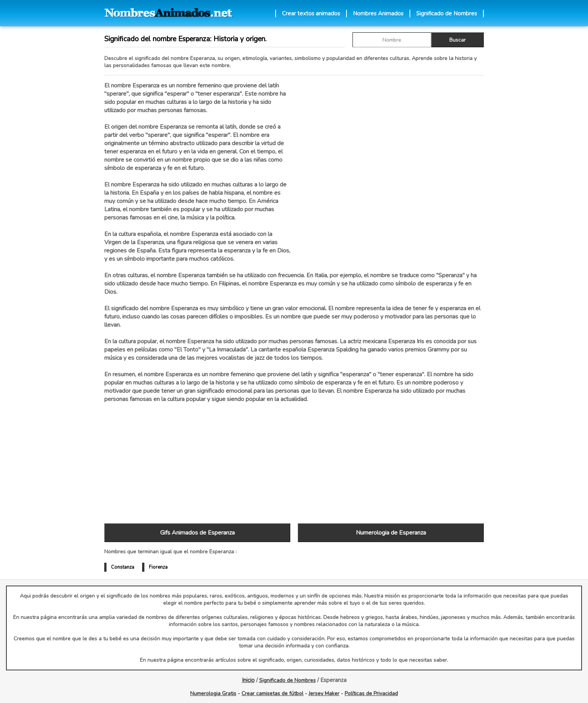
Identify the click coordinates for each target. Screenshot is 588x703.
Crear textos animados (311, 14)
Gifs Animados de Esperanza (197, 533)
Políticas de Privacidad (371, 693)
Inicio (248, 680)
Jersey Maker (324, 693)
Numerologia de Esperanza (391, 533)
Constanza (123, 567)
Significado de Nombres (447, 14)
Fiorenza (158, 567)
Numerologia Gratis (213, 693)
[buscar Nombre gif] (392, 40)
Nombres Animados (378, 14)
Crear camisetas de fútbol (272, 693)
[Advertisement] (391, 161)
